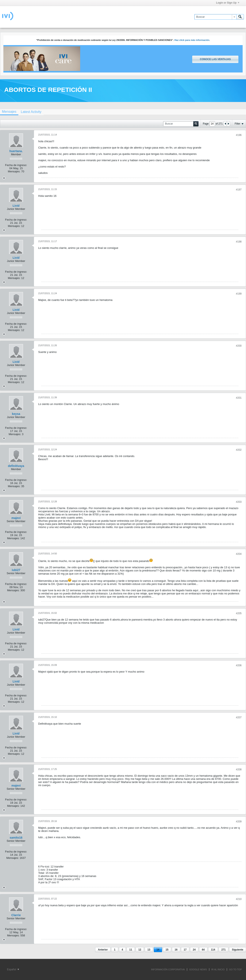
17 (185, 950)
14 (158, 950)
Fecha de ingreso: (16, 165)
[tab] (31, 112)
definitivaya (16, 466)
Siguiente (238, 950)
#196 (239, 135)
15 (167, 950)
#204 (239, 554)
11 (131, 950)
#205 (239, 613)
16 (176, 950)
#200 (239, 346)
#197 (239, 190)
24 (194, 950)
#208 (239, 770)
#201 (239, 398)
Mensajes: (14, 171)
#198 (239, 242)
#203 (239, 502)
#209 (239, 822)
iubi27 (16, 570)
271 (223, 950)
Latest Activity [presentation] (31, 112)
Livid (16, 206)
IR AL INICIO (218, 969)
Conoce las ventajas (215, 59)
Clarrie (16, 915)
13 (149, 950)
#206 (239, 665)
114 (213, 950)
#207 (239, 717)
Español (13, 969)
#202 (239, 450)
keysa (16, 414)
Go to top (235, 969)
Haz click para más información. (192, 40)
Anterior (103, 950)
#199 (239, 294)
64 (203, 950)
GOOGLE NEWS (198, 969)
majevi (16, 518)
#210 (239, 899)
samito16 (16, 838)
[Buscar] (215, 17)
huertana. (16, 151)
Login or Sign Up (228, 3)
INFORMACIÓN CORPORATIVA (168, 969)
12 (140, 950)
